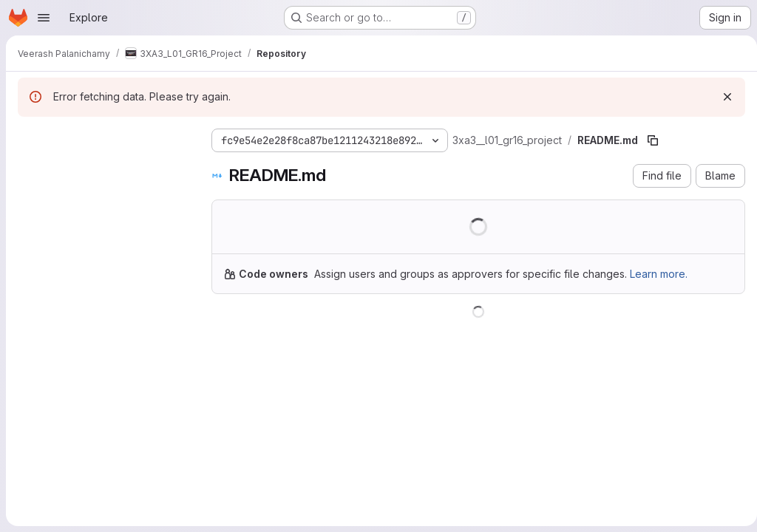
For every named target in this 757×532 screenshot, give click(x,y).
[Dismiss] (722, 97)
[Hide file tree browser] (30, 137)
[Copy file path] (653, 140)
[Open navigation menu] (44, 18)
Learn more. (659, 274)
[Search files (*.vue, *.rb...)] (103, 167)
